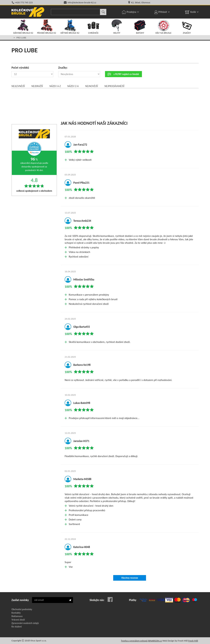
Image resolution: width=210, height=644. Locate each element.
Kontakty (16, 613)
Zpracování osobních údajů (25, 623)
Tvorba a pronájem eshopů (134, 641)
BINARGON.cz (155, 641)
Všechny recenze (130, 578)
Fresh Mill (193, 641)
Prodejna (131, 12)
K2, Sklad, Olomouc (141, 2)
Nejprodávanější (114, 86)
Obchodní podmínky (22, 609)
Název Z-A (73, 86)
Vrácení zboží (18, 620)
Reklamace (17, 616)
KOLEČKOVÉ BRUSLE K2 (28, 12)
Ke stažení (17, 627)
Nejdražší (37, 86)
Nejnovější (91, 86)
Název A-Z (55, 86)
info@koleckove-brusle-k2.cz (82, 2)
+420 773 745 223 (24, 2)
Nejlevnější (18, 86)
